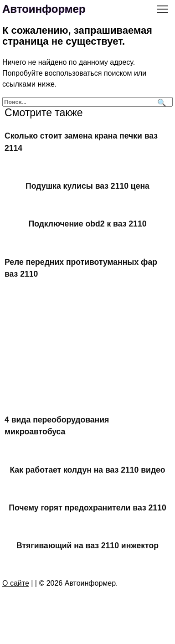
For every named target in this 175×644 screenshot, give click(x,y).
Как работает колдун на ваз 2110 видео (87, 469)
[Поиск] (161, 102)
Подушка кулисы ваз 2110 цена (87, 186)
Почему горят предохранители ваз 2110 (87, 508)
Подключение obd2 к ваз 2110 (88, 224)
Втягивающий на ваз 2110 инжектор (87, 546)
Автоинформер (44, 9)
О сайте (16, 583)
